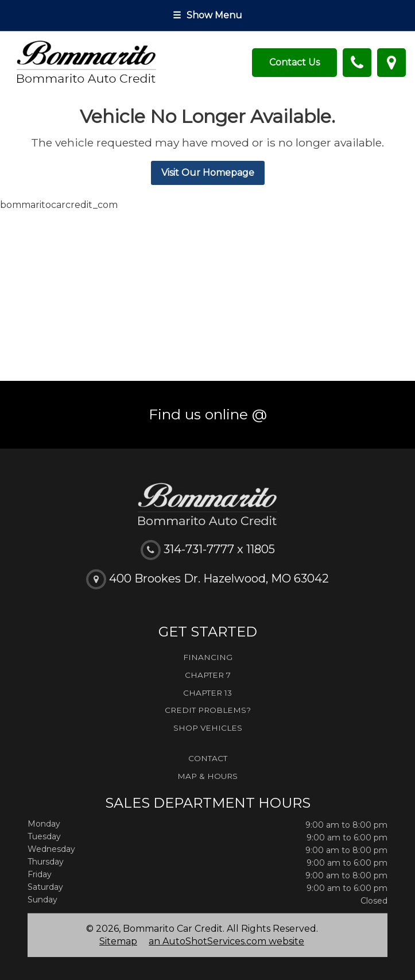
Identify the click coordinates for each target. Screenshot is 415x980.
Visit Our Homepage (208, 173)
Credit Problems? (208, 710)
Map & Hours (207, 776)
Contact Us (294, 62)
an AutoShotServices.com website (226, 941)
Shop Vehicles (208, 728)
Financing (208, 657)
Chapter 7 (208, 675)
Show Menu (207, 15)
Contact (208, 758)
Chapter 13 (207, 693)
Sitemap (118, 941)
